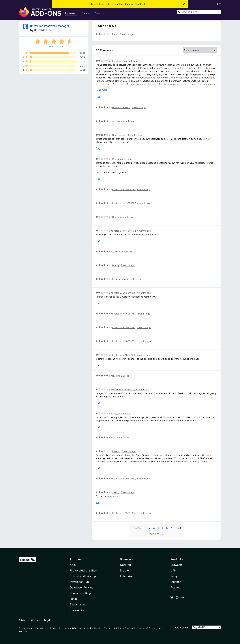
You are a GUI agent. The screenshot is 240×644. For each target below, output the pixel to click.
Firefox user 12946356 (124, 293)
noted (48, 628)
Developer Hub (79, 582)
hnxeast (116, 451)
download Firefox (138, 4)
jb (113, 376)
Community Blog (80, 593)
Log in (218, 3)
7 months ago (127, 34)
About (74, 565)
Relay (174, 576)
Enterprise (126, 576)
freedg (116, 492)
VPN (173, 570)
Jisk (114, 414)
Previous (137, 528)
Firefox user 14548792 (124, 231)
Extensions (71, 13)
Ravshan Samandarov (123, 390)
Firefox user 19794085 (124, 203)
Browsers (176, 565)
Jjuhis (115, 252)
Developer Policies (81, 587)
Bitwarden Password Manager (50, 26)
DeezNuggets (119, 135)
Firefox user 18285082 (124, 341)
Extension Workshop (83, 576)
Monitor (176, 582)
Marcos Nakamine (121, 107)
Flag (98, 97)
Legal (47, 620)
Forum (74, 599)
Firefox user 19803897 (124, 327)
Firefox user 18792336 (124, 355)
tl (113, 438)
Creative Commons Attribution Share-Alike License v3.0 (122, 628)
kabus (115, 34)
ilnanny (116, 265)
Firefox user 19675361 (124, 479)
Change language (180, 627)
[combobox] (199, 12)
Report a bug (78, 604)
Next (178, 528)
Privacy (23, 620)
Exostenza (118, 61)
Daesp (116, 217)
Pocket (175, 587)
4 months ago (131, 61)
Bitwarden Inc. (43, 30)
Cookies (35, 620)
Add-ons (76, 559)
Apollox (116, 121)
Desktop (125, 565)
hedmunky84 (119, 279)
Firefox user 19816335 (124, 189)
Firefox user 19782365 (124, 513)
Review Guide (78, 610)
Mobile (124, 570)
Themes (86, 13)
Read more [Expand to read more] (102, 90)
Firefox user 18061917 (124, 314)
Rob (114, 159)
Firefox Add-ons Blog (83, 570)
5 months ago (128, 492)
